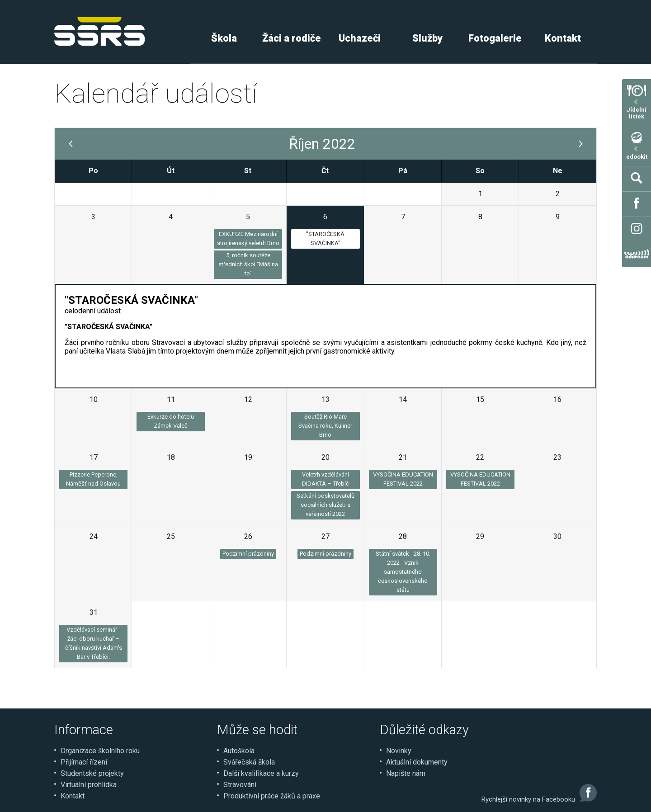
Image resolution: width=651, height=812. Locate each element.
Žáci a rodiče (292, 38)
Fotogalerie (495, 38)
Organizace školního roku (100, 751)
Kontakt (563, 38)
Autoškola (239, 751)
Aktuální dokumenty (417, 762)
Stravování (240, 785)
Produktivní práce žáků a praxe (272, 796)
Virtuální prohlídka (89, 785)
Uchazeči (360, 38)
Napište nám (406, 773)
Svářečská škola (249, 762)
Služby (427, 38)
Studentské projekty (92, 773)
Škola (224, 38)
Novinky (399, 751)
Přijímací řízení (84, 762)
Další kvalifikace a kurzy (261, 773)
